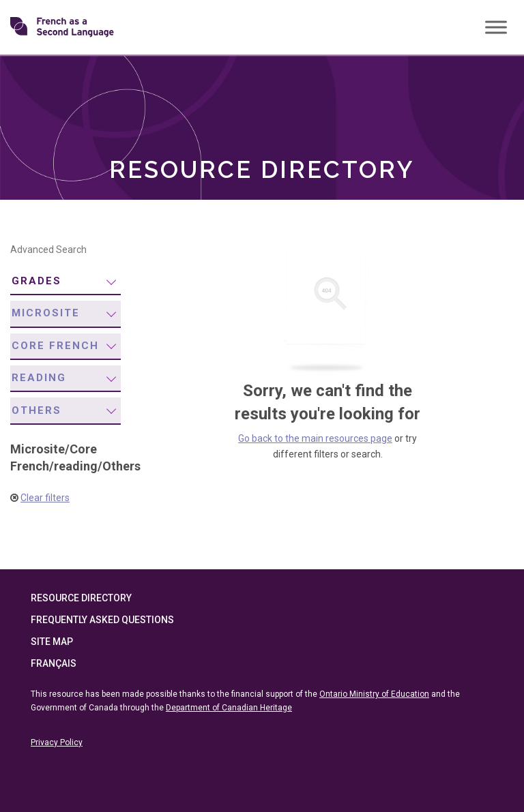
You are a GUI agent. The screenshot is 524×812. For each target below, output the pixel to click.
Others (37, 410)
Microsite (46, 313)
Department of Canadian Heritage (229, 708)
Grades (37, 281)
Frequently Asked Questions (102, 620)
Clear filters (45, 498)
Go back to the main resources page (315, 438)
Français (54, 663)
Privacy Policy (57, 742)
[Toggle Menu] (496, 27)
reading (39, 378)
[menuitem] (65, 282)
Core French (55, 346)
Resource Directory (81, 598)
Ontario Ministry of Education (374, 694)
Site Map (52, 642)
